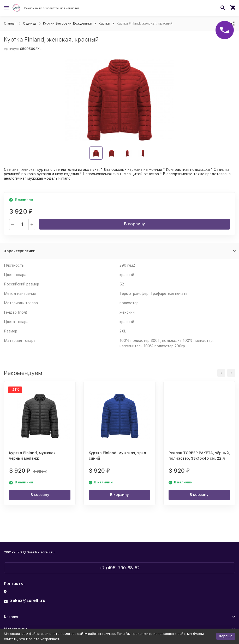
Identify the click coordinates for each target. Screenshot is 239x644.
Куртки (104, 23)
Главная (10, 23)
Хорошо (226, 636)
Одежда (30, 23)
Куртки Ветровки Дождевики (68, 23)
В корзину (135, 224)
